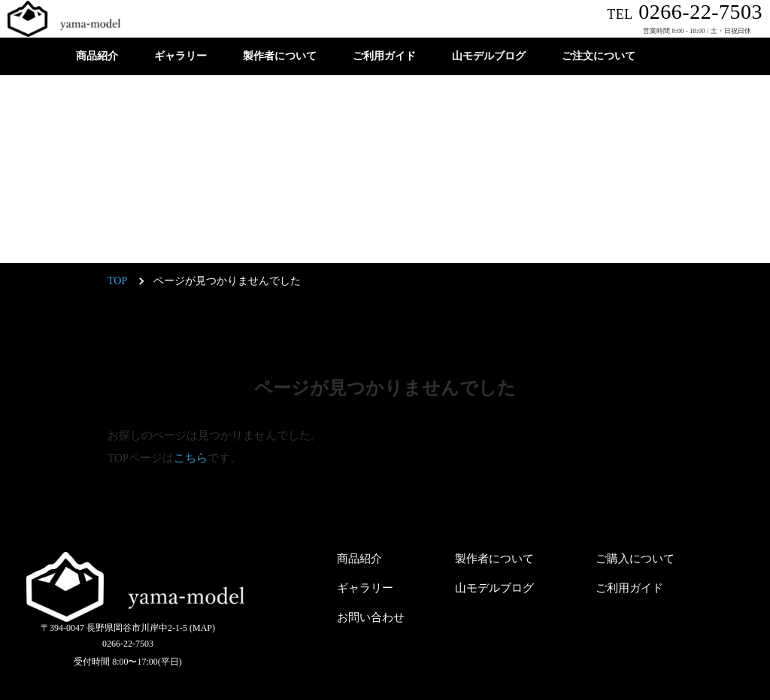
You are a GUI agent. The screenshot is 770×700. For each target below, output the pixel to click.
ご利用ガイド (384, 56)
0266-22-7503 (685, 12)
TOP (117, 281)
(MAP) (202, 628)
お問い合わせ (371, 617)
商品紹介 (97, 56)
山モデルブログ (489, 56)
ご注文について (599, 56)
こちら (191, 458)
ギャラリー (180, 56)
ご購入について (635, 559)
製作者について (280, 56)
